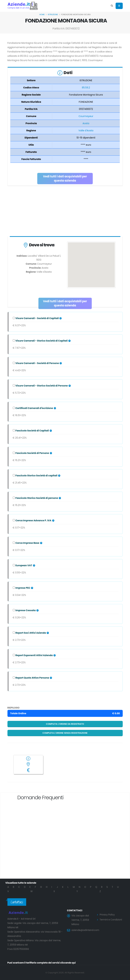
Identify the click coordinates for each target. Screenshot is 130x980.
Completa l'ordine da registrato (65, 724)
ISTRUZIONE (53, 14)
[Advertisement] (65, 212)
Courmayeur (86, 116)
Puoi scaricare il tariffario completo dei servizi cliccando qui (43, 963)
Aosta (86, 123)
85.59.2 (86, 88)
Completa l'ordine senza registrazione (65, 733)
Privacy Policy (108, 915)
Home (42, 14)
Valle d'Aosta (86, 130)
